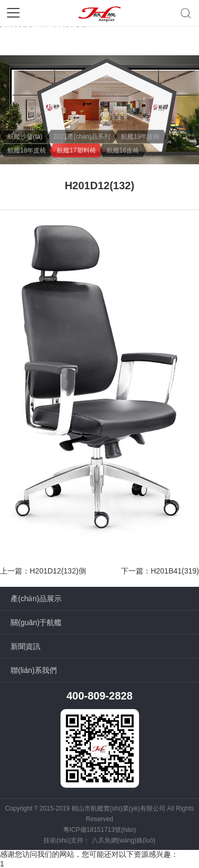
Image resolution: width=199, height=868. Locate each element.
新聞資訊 (25, 646)
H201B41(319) (175, 571)
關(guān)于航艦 (36, 622)
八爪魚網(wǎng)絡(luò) (124, 840)
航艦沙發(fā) (25, 137)
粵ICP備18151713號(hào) (99, 830)
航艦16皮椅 (123, 150)
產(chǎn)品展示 (36, 599)
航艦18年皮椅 (27, 150)
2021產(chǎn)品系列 (82, 137)
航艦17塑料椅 (76, 150)
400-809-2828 (99, 696)
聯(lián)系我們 (34, 670)
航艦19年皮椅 (140, 137)
